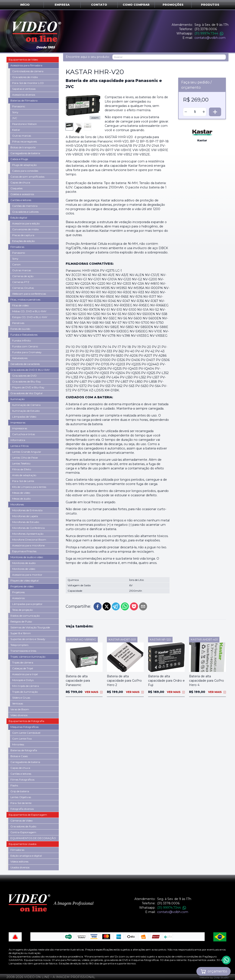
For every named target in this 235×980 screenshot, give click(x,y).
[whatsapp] (125, 606)
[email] (143, 606)
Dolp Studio (221, 977)
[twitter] (107, 606)
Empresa (62, 5)
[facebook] (98, 606)
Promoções (173, 5)
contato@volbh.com (210, 38)
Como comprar (136, 5)
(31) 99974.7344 (209, 33)
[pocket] (134, 606)
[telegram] (116, 606)
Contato (99, 5)
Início (25, 5)
